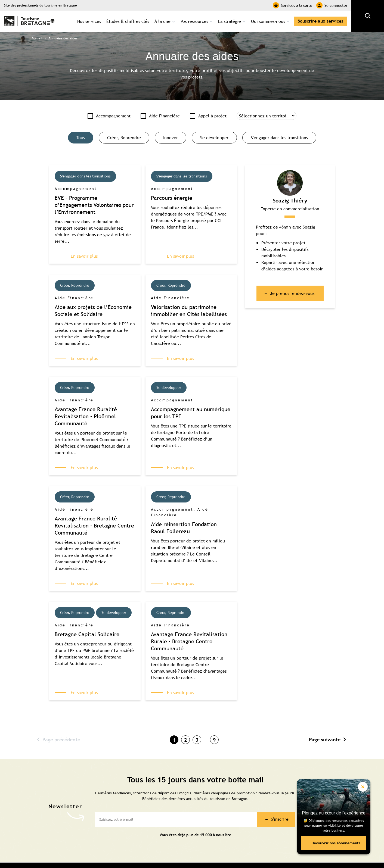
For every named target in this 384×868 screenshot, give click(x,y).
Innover (171, 138)
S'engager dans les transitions (279, 138)
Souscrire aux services (320, 21)
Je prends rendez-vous (292, 293)
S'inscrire (280, 819)
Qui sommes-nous (268, 21)
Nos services (89, 21)
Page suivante (327, 740)
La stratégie (230, 21)
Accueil (37, 38)
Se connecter (332, 5)
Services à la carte (292, 5)
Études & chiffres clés (128, 21)
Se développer (214, 138)
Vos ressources (194, 21)
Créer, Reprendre (124, 138)
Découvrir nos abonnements (336, 843)
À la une (162, 21)
